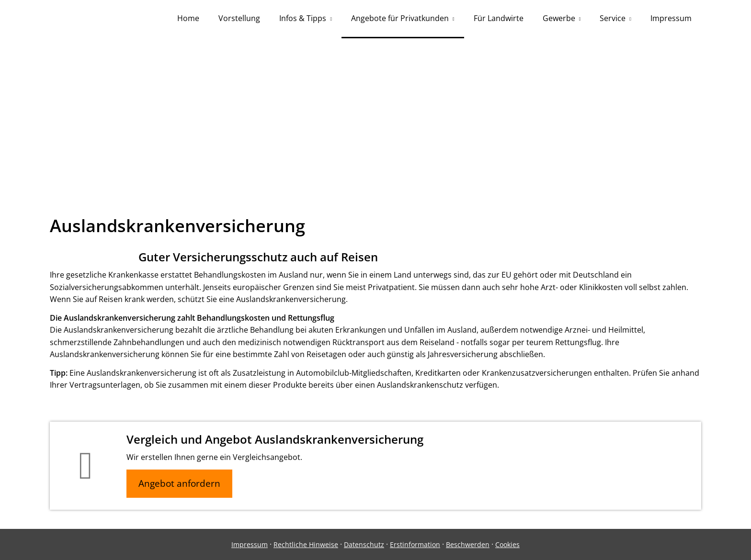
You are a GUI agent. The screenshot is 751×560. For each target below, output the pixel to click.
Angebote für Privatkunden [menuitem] (400, 18)
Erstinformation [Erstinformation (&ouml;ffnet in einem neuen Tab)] (415, 544)
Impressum (250, 544)
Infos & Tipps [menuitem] (303, 18)
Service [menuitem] (613, 18)
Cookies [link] (507, 544)
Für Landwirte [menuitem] (499, 18)
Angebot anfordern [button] (179, 483)
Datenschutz (364, 544)
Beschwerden (468, 544)
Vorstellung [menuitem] (239, 18)
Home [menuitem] (188, 18)
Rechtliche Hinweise (306, 544)
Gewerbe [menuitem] (559, 18)
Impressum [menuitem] (671, 18)
